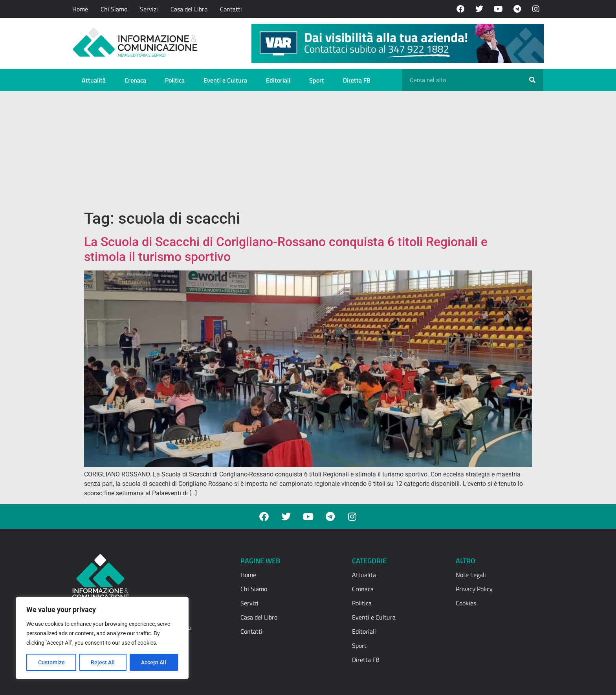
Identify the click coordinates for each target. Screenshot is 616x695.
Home (80, 9)
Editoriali (278, 80)
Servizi (149, 9)
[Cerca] (532, 80)
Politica (175, 80)
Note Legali (471, 575)
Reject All (103, 662)
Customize (51, 662)
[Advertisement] (308, 150)
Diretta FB (357, 80)
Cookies (466, 603)
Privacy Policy (474, 589)
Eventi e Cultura (225, 80)
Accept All (154, 662)
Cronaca (135, 80)
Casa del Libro (189, 9)
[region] (102, 638)
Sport (317, 80)
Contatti (231, 9)
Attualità (94, 80)
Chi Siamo (114, 9)
